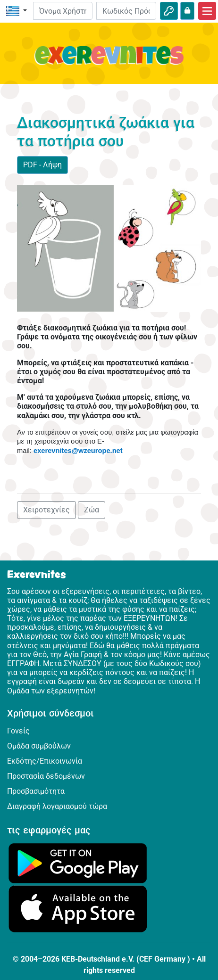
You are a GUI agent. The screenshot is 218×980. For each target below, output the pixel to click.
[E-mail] (63, 11)
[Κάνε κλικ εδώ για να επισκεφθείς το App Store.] (78, 908)
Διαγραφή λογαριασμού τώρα (57, 806)
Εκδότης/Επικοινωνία (45, 761)
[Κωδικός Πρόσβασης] (126, 11)
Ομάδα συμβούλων (39, 746)
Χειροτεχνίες (46, 510)
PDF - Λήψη (42, 165)
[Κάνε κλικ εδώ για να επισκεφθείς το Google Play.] (78, 862)
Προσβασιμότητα (36, 791)
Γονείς (18, 731)
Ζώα (92, 510)
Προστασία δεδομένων (46, 776)
